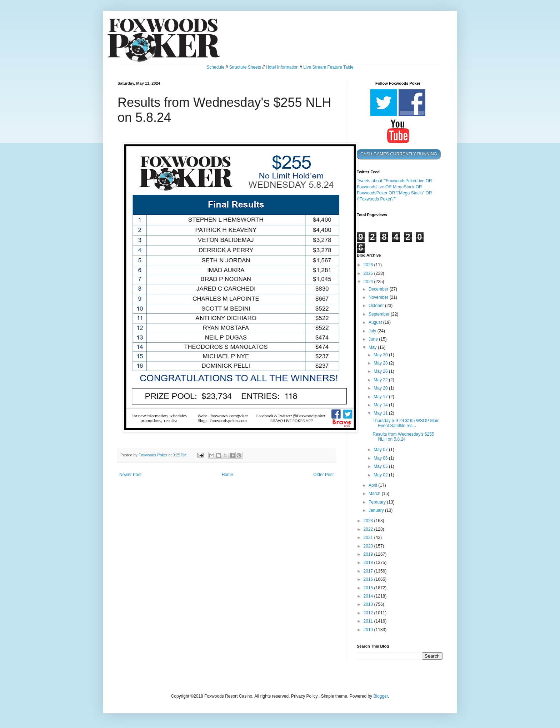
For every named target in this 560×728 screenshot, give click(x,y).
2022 (369, 529)
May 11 (381, 413)
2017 (369, 571)
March (375, 494)
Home (227, 475)
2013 (369, 604)
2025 (369, 273)
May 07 (381, 450)
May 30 (381, 355)
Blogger (381, 696)
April (373, 485)
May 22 (381, 380)
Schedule (215, 67)
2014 (369, 596)
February (378, 502)
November (379, 297)
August (376, 322)
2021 (369, 538)
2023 (369, 521)
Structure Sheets (245, 67)
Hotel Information (282, 67)
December (379, 289)
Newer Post (130, 475)
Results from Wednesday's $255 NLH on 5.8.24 (403, 437)
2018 (369, 563)
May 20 (381, 388)
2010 (369, 630)
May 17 (381, 397)
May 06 (381, 458)
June (374, 339)
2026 (369, 265)
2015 (369, 588)
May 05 (381, 466)
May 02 (381, 475)
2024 (369, 282)
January (377, 510)
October (377, 306)
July (373, 331)
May (373, 347)
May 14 (381, 405)
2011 (369, 621)
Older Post (323, 475)
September (380, 314)
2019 (369, 554)
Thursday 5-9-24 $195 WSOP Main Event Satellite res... (406, 423)
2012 (369, 613)
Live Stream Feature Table (328, 67)
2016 (369, 579)
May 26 (381, 371)
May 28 (381, 363)
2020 (369, 546)
